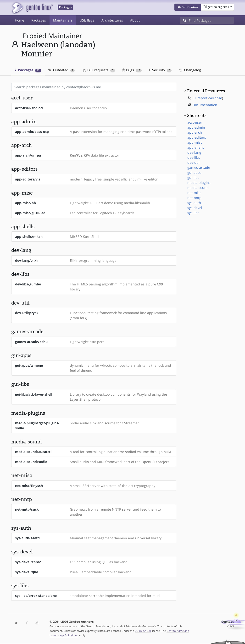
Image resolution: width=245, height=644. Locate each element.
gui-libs (193, 177)
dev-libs (194, 157)
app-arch (195, 132)
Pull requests (99, 70)
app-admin (196, 127)
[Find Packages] (211, 20)
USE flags (87, 20)
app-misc (195, 142)
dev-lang (194, 152)
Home (19, 20)
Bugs (132, 70)
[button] (188, 7)
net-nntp (194, 198)
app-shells (196, 147)
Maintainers (63, 20)
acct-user (195, 122)
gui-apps (194, 172)
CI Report (200, 98)
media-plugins (199, 183)
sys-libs (193, 213)
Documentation (205, 105)
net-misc (194, 193)
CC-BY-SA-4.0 (143, 631)
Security (160, 70)
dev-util (193, 162)
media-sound (198, 188)
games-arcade (199, 167)
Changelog (190, 70)
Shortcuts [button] (197, 115)
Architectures (112, 20)
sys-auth (194, 203)
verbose (216, 98)
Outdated (62, 70)
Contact (228, 622)
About (135, 20)
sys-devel (195, 208)
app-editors (197, 137)
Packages (39, 20)
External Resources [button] (206, 91)
